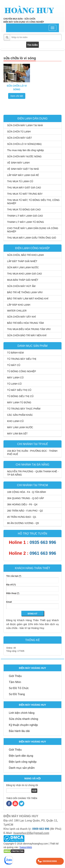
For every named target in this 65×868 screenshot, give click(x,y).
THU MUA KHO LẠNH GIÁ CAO (24, 274)
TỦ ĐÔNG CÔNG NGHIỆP (22, 371)
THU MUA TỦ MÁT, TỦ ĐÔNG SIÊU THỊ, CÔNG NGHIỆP (33, 202)
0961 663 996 (43, 553)
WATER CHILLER (17, 311)
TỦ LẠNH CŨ (14, 384)
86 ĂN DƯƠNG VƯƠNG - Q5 (23, 523)
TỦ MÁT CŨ (14, 365)
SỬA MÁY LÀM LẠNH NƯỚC (23, 267)
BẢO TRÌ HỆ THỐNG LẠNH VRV (25, 292)
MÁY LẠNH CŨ (15, 378)
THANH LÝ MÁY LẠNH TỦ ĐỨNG (25, 222)
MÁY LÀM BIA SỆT (17, 434)
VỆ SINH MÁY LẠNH (18, 163)
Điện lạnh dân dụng (21, 756)
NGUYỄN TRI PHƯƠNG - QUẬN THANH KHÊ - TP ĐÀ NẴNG (33, 473)
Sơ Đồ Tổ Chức (19, 688)
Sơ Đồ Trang (17, 694)
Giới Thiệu (15, 676)
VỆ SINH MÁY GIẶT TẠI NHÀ (23, 169)
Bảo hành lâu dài (19, 731)
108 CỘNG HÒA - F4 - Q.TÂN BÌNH (27, 492)
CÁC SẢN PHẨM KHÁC (20, 415)
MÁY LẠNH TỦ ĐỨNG (19, 402)
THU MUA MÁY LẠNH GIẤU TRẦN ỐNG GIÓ (32, 238)
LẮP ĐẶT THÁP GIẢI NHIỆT (22, 261)
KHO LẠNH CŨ (15, 421)
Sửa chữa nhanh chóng (23, 719)
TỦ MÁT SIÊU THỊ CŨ (19, 390)
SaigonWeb (26, 847)
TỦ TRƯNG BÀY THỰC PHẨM (24, 409)
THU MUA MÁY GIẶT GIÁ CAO (24, 188)
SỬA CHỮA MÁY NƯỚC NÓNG (24, 156)
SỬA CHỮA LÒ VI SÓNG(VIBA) (24, 144)
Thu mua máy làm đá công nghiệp (25, 150)
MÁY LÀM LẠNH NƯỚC (20, 427)
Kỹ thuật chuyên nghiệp (23, 725)
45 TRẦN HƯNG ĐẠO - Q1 (22, 517)
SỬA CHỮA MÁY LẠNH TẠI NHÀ (25, 125)
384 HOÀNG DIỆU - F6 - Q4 (22, 504)
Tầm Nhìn (15, 682)
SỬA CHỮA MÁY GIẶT (19, 138)
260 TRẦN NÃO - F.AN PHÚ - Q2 (25, 511)
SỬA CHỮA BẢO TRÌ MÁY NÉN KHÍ (27, 335)
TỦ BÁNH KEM (15, 353)
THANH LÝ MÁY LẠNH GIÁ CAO (25, 216)
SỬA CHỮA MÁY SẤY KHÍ (21, 317)
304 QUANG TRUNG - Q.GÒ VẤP (26, 498)
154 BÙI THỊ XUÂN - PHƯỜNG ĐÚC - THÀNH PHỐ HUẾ (32, 452)
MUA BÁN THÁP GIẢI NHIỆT (23, 280)
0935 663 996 (43, 542)
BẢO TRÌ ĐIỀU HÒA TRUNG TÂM (25, 323)
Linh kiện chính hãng (22, 713)
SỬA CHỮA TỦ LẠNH (19, 132)
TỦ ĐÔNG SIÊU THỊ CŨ (20, 396)
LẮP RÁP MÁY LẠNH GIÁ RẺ (23, 175)
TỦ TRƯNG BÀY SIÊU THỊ (22, 359)
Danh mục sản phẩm (22, 768)
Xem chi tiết (17, 96)
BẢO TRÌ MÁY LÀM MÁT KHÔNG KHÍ (28, 299)
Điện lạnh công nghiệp (23, 762)
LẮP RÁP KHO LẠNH (19, 305)
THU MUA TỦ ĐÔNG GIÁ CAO (24, 210)
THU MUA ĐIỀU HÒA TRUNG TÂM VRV (29, 329)
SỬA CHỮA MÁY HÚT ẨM (21, 286)
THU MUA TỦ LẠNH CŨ (20, 181)
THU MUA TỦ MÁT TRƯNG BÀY (25, 194)
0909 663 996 (41, 829)
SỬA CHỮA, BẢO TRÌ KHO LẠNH (25, 255)
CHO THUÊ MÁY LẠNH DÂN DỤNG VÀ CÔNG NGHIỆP (33, 230)
